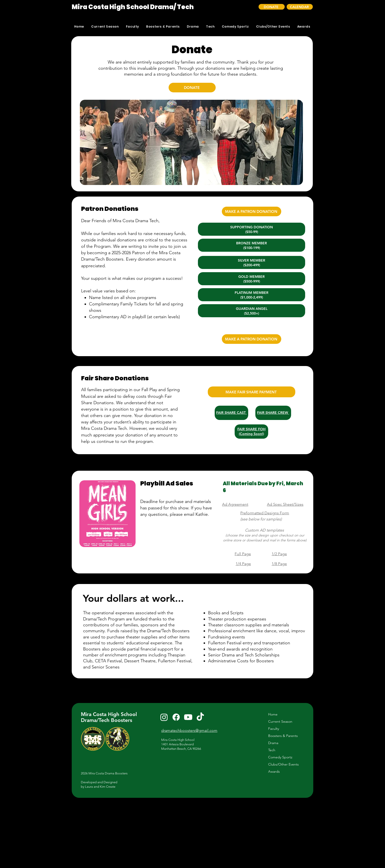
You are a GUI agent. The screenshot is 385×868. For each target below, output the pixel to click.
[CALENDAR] (300, 7)
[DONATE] (272, 7)
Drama (273, 743)
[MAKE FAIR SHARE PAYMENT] (252, 392)
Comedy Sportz (280, 757)
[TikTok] (200, 717)
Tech (272, 750)
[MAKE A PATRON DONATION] (252, 211)
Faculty (274, 729)
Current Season (280, 721)
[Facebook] (176, 717)
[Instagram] (164, 717)
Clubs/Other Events (283, 764)
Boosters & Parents (283, 736)
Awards (274, 771)
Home (273, 714)
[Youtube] (188, 717)
